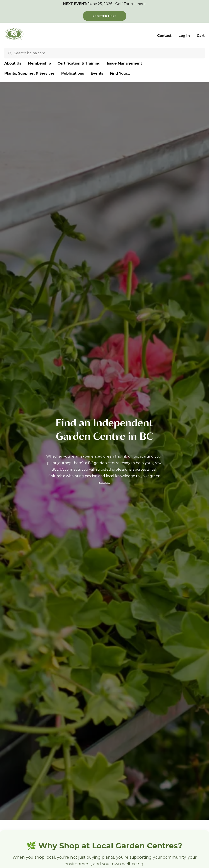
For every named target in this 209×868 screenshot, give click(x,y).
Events (97, 73)
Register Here (104, 16)
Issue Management (125, 63)
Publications (73, 73)
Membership (39, 63)
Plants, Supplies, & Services (30, 73)
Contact (164, 36)
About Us (13, 63)
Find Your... (120, 73)
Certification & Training (79, 63)
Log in (184, 36)
